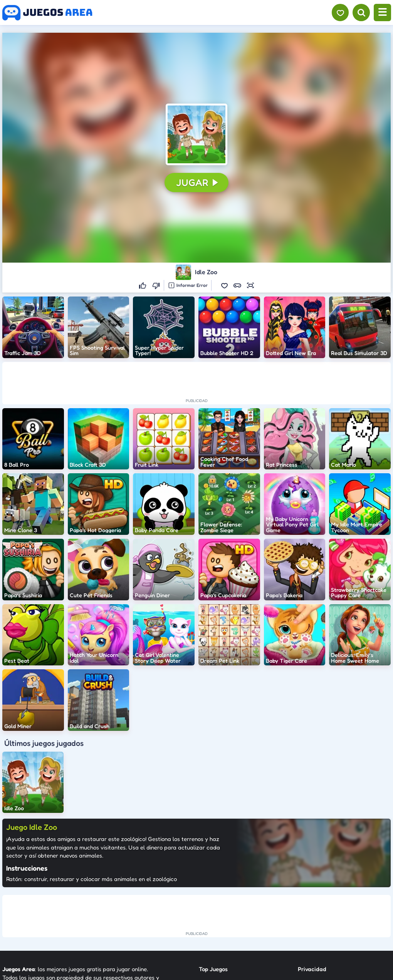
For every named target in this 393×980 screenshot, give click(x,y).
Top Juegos (213, 885)
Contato (308, 899)
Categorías (213, 913)
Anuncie (308, 927)
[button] (196, 134)
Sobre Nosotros (219, 927)
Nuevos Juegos (218, 899)
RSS (303, 913)
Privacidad (312, 885)
